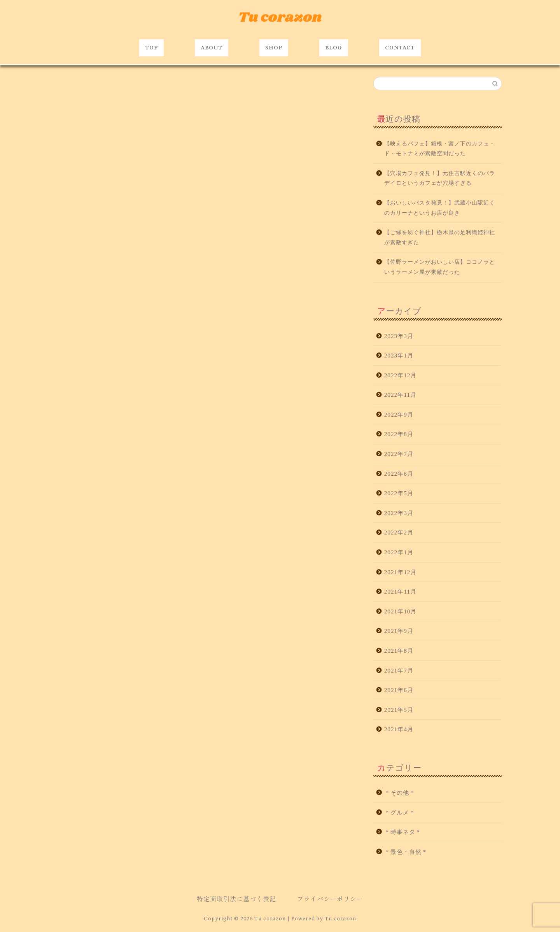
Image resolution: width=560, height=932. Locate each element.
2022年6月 (399, 474)
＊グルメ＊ (400, 812)
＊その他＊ (400, 793)
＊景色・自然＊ (406, 852)
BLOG (334, 48)
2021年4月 (399, 729)
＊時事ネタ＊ (403, 832)
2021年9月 (399, 631)
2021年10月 (401, 611)
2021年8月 (399, 651)
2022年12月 (401, 375)
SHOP (274, 48)
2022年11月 (400, 395)
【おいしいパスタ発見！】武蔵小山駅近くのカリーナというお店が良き (440, 208)
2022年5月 (399, 493)
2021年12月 (401, 572)
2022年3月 (399, 513)
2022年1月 (399, 552)
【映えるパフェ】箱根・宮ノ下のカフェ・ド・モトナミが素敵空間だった (440, 149)
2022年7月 (399, 454)
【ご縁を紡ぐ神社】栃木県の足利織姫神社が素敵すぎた (440, 237)
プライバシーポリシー (330, 899)
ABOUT (212, 48)
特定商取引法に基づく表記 (236, 899)
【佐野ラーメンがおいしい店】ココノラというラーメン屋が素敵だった (440, 267)
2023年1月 (399, 355)
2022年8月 (399, 434)
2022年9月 (399, 414)
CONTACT (400, 48)
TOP (151, 48)
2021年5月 (399, 710)
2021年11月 (400, 591)
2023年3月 (399, 336)
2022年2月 (399, 532)
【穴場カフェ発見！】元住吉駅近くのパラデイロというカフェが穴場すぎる (440, 178)
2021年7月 (399, 670)
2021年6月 (399, 690)
